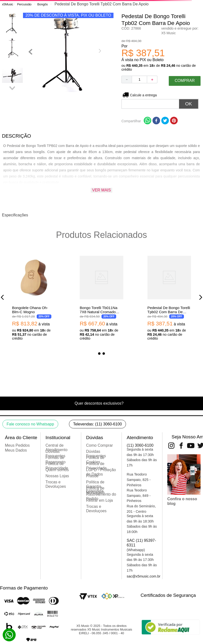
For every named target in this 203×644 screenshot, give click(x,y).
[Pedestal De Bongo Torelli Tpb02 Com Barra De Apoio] (64, 297)
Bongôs (43, 4)
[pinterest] (174, 121)
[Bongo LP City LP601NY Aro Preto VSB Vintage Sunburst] (131, 297)
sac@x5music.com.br (144, 576)
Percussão (24, 4)
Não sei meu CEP (143, 95)
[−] (126, 79)
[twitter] (165, 121)
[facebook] (156, 121)
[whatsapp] (147, 121)
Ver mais (101, 190)
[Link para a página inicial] (8, 4)
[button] (2, 297)
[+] (152, 79)
